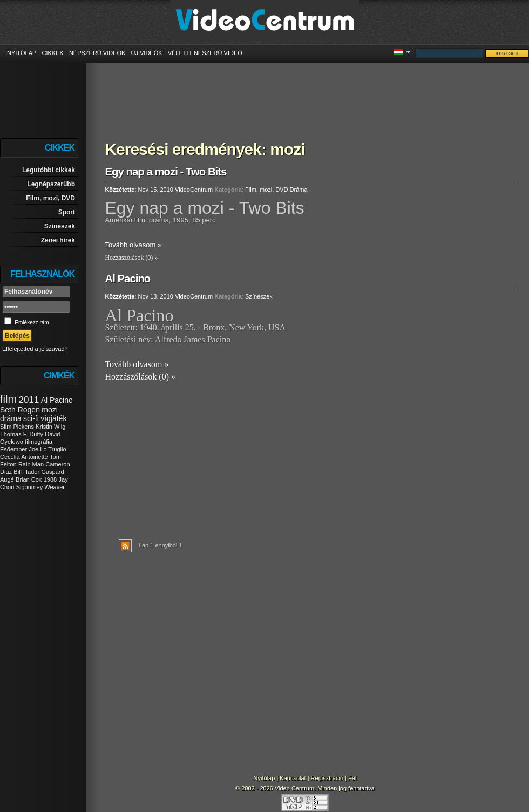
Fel (352, 778)
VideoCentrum (194, 190)
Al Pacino (57, 400)
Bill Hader (26, 472)
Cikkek (52, 53)
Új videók (146, 53)
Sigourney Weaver (40, 487)
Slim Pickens (17, 427)
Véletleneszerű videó (205, 53)
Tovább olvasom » (133, 245)
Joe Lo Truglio (47, 449)
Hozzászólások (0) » (131, 258)
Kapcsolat (293, 778)
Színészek (60, 226)
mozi (50, 410)
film (8, 399)
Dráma (299, 190)
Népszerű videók (97, 53)
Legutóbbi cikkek (49, 170)
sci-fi (31, 418)
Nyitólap (22, 53)
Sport (67, 212)
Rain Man (31, 464)
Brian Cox (29, 479)
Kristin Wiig (50, 427)
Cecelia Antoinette (24, 457)
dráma (11, 418)
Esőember (13, 449)
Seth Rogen (20, 410)
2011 (29, 400)
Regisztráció (327, 778)
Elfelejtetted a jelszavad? (35, 349)
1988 (50, 479)
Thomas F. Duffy (22, 434)
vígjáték (53, 418)
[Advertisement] (310, 94)
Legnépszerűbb (51, 184)
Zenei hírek (58, 240)
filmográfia (39, 442)
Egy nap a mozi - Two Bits (165, 172)
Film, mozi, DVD (50, 198)
